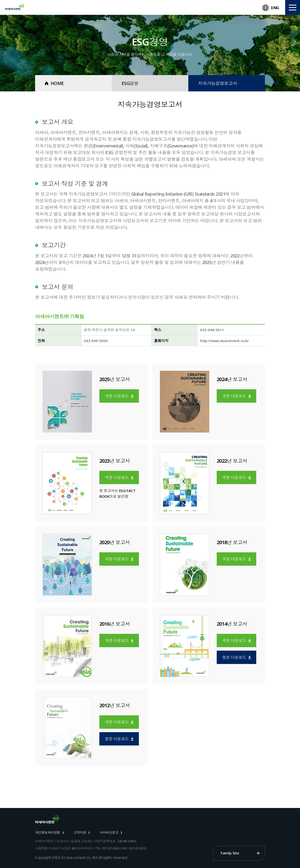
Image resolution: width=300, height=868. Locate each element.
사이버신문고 (111, 832)
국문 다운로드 (119, 396)
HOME (54, 83)
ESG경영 (130, 83)
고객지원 (82, 832)
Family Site (230, 853)
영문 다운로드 (236, 657)
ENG (271, 8)
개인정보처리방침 (49, 832)
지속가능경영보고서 (218, 83)
